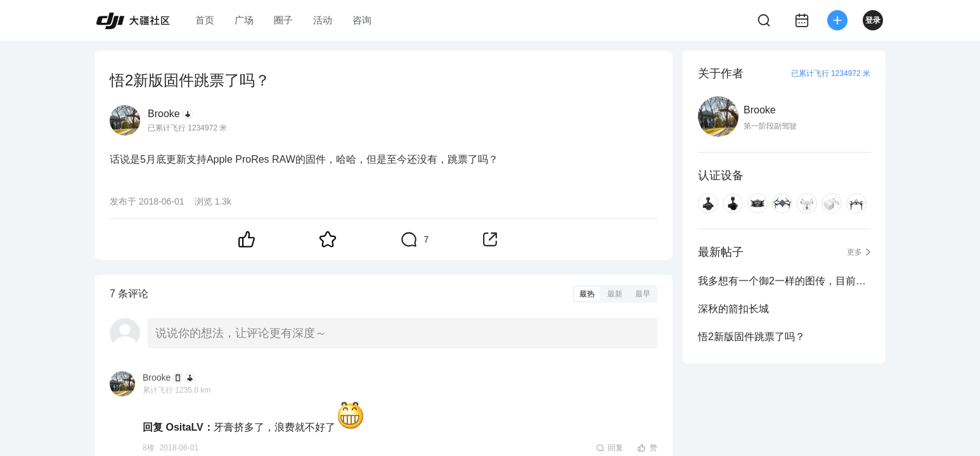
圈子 (283, 20)
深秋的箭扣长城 (733, 309)
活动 (323, 20)
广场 (244, 20)
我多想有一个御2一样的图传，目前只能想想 (784, 281)
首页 (205, 20)
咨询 (362, 20)
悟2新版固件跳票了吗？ (751, 337)
